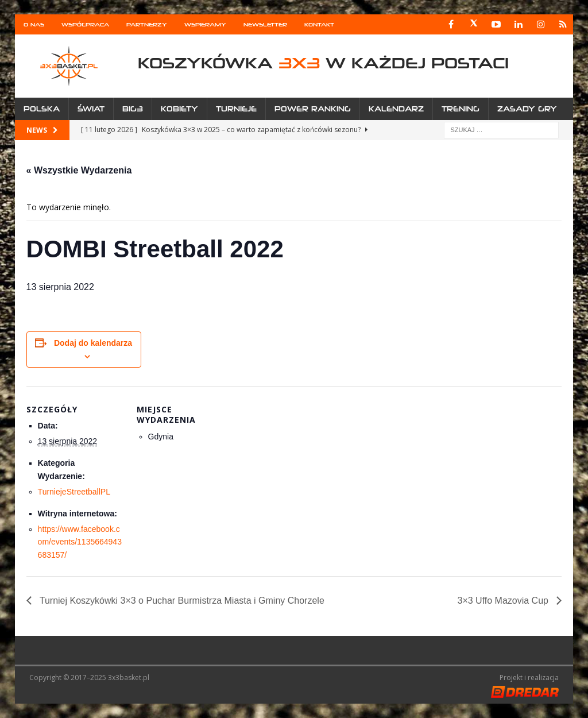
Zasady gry (527, 109)
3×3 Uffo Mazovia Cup (504, 601)
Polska (42, 109)
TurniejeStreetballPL (74, 492)
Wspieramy (205, 24)
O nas (34, 24)
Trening (461, 109)
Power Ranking (313, 109)
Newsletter (265, 24)
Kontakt (319, 24)
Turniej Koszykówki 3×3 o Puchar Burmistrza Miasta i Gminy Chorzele (181, 601)
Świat (91, 109)
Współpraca (85, 24)
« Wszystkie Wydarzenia (79, 170)
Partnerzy (147, 24)
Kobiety (179, 109)
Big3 (133, 109)
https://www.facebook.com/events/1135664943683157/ (80, 542)
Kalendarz (396, 109)
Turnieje (236, 109)
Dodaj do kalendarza (93, 343)
